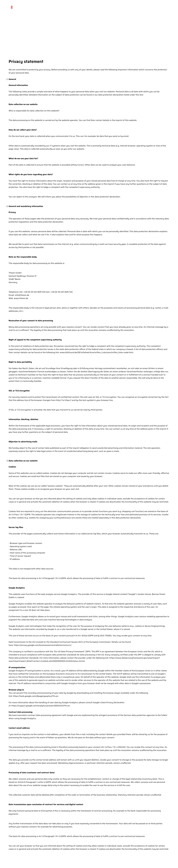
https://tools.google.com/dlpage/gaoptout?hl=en (36, 696)
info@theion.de (22, 295)
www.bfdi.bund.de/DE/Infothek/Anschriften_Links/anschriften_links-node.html (96, 352)
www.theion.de (21, 298)
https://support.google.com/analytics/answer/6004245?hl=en (41, 706)
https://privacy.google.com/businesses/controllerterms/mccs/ (43, 645)
